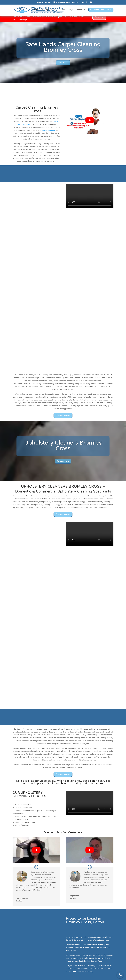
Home (35, 10)
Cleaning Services (48, 10)
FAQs (63, 10)
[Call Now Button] (120, 975)
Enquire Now (63, 461)
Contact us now (63, 415)
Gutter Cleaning (48, 130)
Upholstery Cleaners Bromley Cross (63, 446)
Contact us (63, 63)
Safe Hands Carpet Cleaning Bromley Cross (63, 47)
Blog (71, 10)
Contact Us (80, 10)
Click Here (99, 17)
